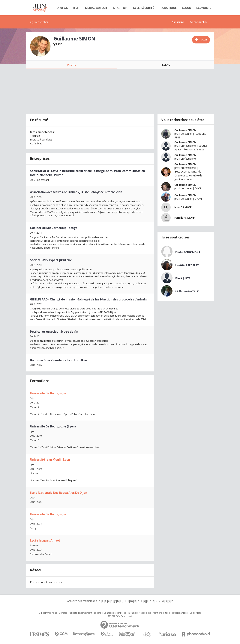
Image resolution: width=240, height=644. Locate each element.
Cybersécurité (143, 8)
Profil (72, 65)
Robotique (168, 8)
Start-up (120, 8)
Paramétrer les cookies (139, 613)
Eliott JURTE (183, 278)
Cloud (187, 8)
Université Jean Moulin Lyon (50, 459)
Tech (76, 8)
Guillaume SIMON (185, 130)
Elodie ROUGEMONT (188, 252)
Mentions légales (161, 613)
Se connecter (198, 22)
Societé (98, 613)
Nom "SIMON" (183, 207)
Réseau (165, 65)
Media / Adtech (96, 8)
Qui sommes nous (48, 613)
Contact (63, 613)
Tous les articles (180, 613)
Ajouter (203, 39)
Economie (204, 8)
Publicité (73, 613)
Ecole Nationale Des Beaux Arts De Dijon (59, 493)
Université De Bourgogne (48, 393)
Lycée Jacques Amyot (45, 540)
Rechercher (41, 22)
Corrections (195, 613)
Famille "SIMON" (185, 218)
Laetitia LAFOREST (187, 265)
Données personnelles (115, 613)
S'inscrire (178, 22)
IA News (62, 8)
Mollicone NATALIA (187, 291)
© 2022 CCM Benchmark (120, 616)
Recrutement (86, 613)
